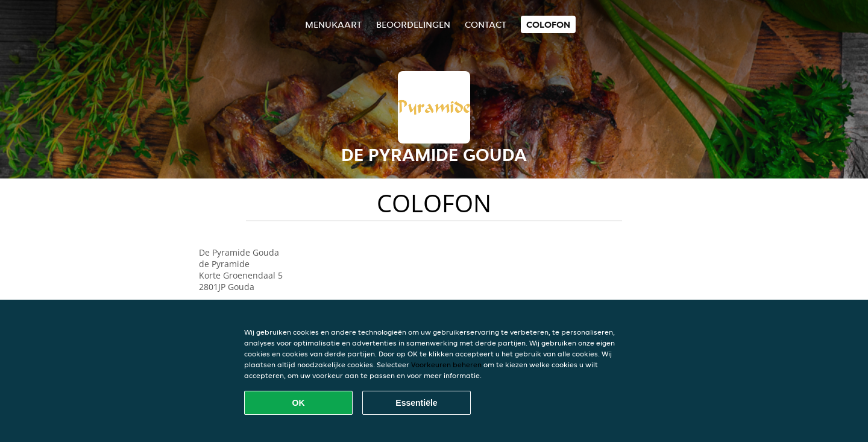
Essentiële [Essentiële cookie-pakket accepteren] (416, 403)
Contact (486, 24)
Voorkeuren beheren (446, 365)
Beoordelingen (413, 24)
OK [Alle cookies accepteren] (299, 403)
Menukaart (333, 24)
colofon (548, 24)
